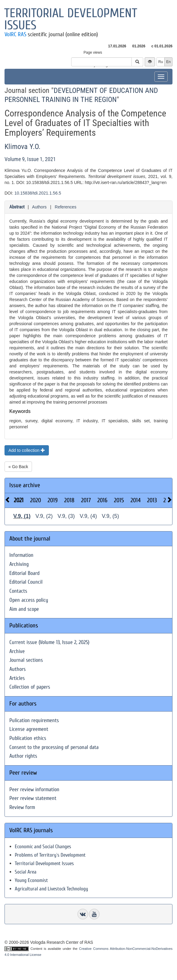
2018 (69, 500)
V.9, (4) (88, 516)
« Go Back (18, 467)
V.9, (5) (111, 516)
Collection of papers (30, 687)
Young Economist (31, 880)
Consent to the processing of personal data (54, 747)
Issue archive (25, 485)
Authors (39, 207)
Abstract (17, 207)
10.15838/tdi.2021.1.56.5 (38, 193)
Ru (161, 62)
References (66, 207)
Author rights (23, 756)
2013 (152, 500)
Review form (22, 807)
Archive (17, 651)
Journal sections (26, 660)
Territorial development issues (71, 19)
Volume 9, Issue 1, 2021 (30, 159)
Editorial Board (24, 573)
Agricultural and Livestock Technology (51, 889)
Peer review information (34, 790)
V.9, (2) (44, 516)
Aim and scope (24, 609)
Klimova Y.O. (22, 147)
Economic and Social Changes (43, 847)
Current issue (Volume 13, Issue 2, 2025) (49, 642)
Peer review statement (33, 798)
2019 (53, 500)
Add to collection (27, 450)
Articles (17, 678)
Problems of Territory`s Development (50, 855)
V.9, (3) (66, 516)
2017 (86, 500)
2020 (36, 500)
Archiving (19, 564)
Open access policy (29, 600)
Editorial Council (26, 582)
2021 (19, 500)
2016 (102, 500)
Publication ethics (28, 738)
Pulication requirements (34, 720)
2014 (136, 500)
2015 (119, 500)
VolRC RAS (15, 34)
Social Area (26, 872)
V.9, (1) (22, 516)
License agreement (29, 729)
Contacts (18, 591)
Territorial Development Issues (44, 863)
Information (21, 555)
